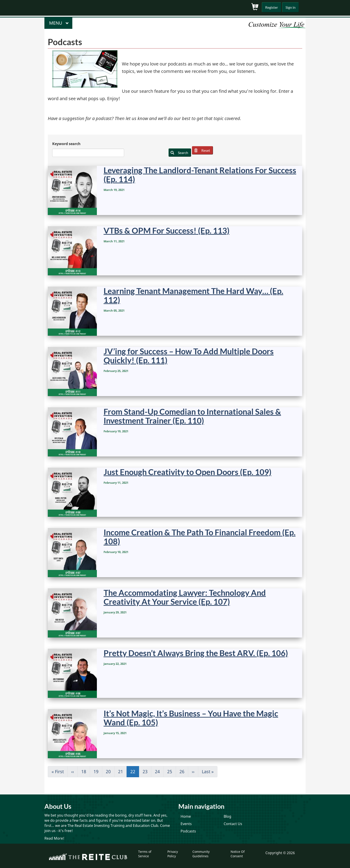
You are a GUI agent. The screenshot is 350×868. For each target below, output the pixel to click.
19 (98, 772)
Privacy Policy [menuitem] (173, 854)
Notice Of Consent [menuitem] (238, 854)
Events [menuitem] (186, 824)
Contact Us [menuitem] (233, 824)
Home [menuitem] (186, 816)
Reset (204, 150)
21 (122, 772)
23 (147, 772)
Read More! (54, 838)
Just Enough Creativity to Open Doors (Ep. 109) (187, 472)
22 (135, 773)
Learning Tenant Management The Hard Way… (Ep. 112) (193, 295)
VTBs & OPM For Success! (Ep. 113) (167, 230)
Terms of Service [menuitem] (145, 854)
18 (86, 772)
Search (180, 153)
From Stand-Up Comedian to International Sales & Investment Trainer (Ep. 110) (192, 416)
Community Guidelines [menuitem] (201, 854)
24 (159, 772)
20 (110, 772)
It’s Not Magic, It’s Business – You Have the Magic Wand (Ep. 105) (191, 718)
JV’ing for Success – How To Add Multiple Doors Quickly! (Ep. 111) (189, 356)
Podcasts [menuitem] (188, 831)
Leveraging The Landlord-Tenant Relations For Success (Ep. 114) (200, 175)
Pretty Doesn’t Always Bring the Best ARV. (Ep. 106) (196, 653)
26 (184, 772)
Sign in (290, 7)
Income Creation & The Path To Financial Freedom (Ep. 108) (200, 537)
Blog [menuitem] (227, 816)
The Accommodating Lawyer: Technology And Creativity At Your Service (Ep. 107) (185, 597)
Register (271, 7)
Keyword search (66, 144)
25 (172, 772)
